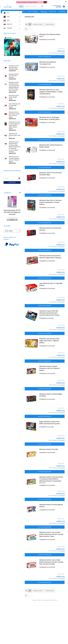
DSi (6, 16)
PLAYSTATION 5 (33, 12)
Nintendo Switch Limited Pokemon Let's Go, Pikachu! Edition (49, 372)
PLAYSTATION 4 (20, 12)
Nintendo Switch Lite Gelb (49, 453)
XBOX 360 (43, 12)
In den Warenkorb (45, 60)
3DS (7, 24)
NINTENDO (62, 12)
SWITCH (8, 28)
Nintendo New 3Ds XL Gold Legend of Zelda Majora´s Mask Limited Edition (51, 95)
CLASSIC (8, 32)
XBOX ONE (53, 12)
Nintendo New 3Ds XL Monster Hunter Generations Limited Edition (50, 206)
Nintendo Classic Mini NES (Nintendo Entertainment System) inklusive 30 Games (49, 317)
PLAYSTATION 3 (7, 12)
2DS (7, 20)
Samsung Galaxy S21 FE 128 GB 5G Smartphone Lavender (12, 216)
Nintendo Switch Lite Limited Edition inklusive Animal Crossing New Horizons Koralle (51, 566)
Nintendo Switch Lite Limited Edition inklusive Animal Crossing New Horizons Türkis (51, 538)
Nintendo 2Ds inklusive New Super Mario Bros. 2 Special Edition (49, 344)
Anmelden (12, 186)
